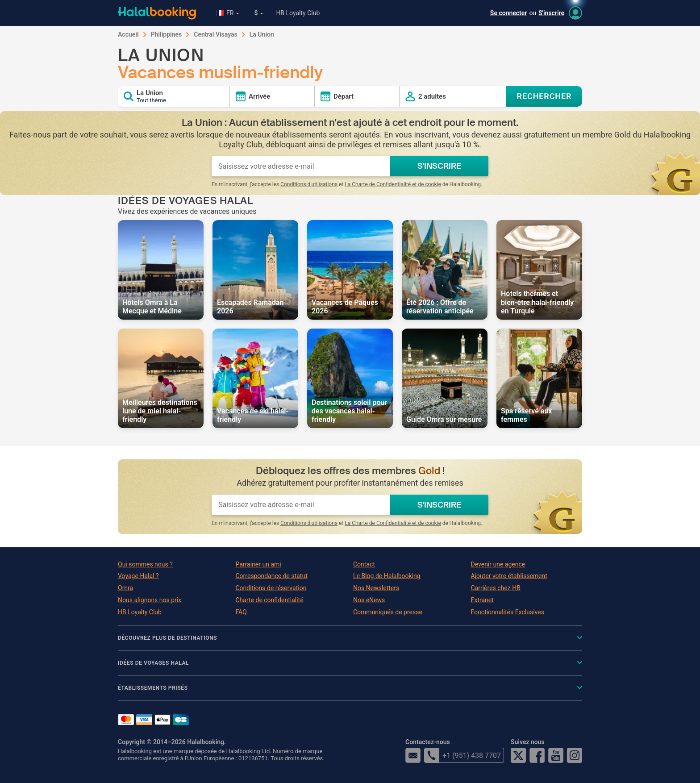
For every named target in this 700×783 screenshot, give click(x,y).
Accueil (128, 34)
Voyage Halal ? (138, 576)
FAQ (241, 612)
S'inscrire (551, 13)
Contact (364, 564)
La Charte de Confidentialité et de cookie (393, 184)
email (413, 755)
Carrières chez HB (496, 588)
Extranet (482, 600)
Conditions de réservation (271, 588)
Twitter (518, 755)
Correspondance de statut (272, 576)
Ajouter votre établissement (509, 576)
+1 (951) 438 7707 (462, 755)
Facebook (537, 755)
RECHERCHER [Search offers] (544, 96)
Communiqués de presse (388, 612)
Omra (125, 588)
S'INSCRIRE (439, 166)
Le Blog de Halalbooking (387, 576)
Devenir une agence (498, 564)
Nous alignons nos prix (150, 600)
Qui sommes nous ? (145, 564)
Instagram (575, 755)
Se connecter (509, 13)
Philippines (167, 34)
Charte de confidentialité (270, 600)
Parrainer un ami (258, 564)
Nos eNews (369, 600)
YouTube (556, 755)
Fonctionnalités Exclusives (508, 612)
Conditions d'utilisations (309, 184)
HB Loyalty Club (298, 13)
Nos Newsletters (376, 588)
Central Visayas (216, 34)
